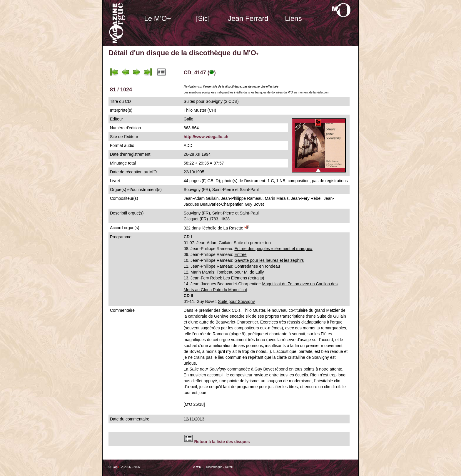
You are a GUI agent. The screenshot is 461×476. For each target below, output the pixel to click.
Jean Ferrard (248, 18)
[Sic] (203, 18)
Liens (293, 18)
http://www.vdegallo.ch (206, 137)
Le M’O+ (157, 18)
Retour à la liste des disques (222, 442)
